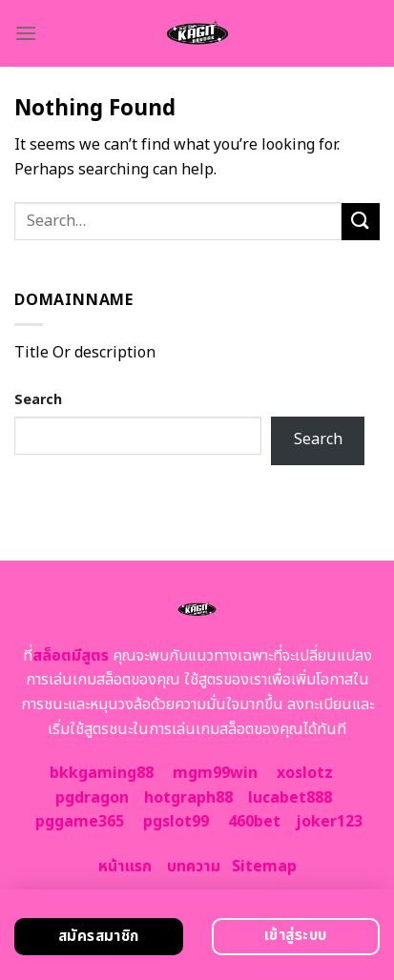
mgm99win (215, 773)
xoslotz (305, 773)
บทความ (194, 867)
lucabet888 (290, 798)
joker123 (329, 822)
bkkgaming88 (102, 773)
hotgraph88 (188, 798)
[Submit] (361, 222)
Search (38, 400)
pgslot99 (176, 822)
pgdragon (92, 798)
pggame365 (80, 822)
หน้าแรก (125, 867)
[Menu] (26, 33)
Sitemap (264, 867)
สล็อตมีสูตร (71, 656)
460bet (254, 822)
